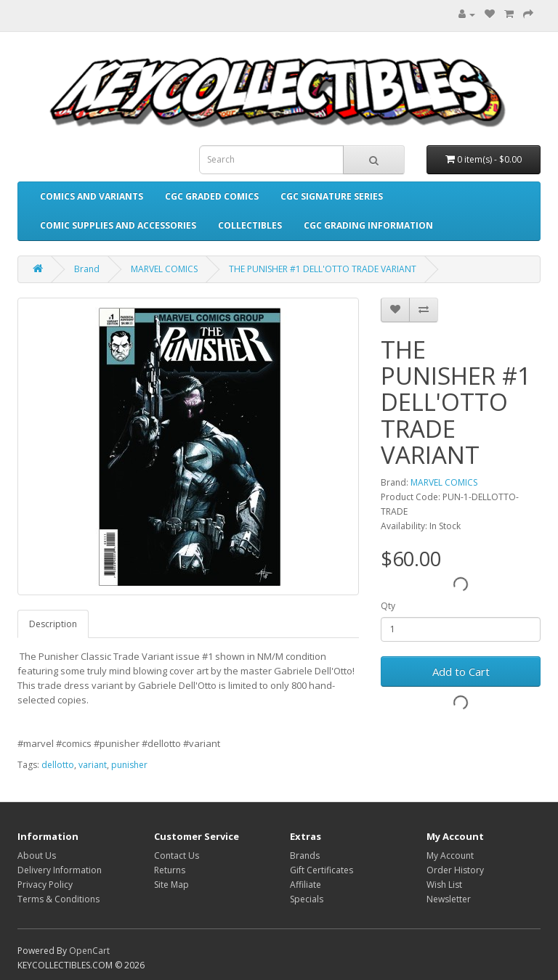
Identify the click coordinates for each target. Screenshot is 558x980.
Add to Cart (461, 671)
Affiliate (306, 885)
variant (93, 765)
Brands (305, 856)
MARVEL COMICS (164, 269)
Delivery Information (60, 870)
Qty (388, 606)
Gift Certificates (322, 870)
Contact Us (177, 856)
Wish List (444, 885)
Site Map (171, 885)
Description (53, 624)
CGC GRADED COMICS (212, 196)
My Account (450, 856)
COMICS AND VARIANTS (92, 196)
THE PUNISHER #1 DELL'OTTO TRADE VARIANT (323, 269)
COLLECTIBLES (250, 225)
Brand (87, 269)
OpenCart (89, 951)
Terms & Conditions (58, 899)
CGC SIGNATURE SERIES (332, 196)
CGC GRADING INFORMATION (368, 225)
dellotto (58, 765)
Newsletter (449, 899)
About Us (37, 856)
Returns (170, 870)
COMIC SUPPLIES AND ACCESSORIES (118, 225)
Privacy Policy (45, 885)
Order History (455, 870)
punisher (129, 765)
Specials (307, 899)
